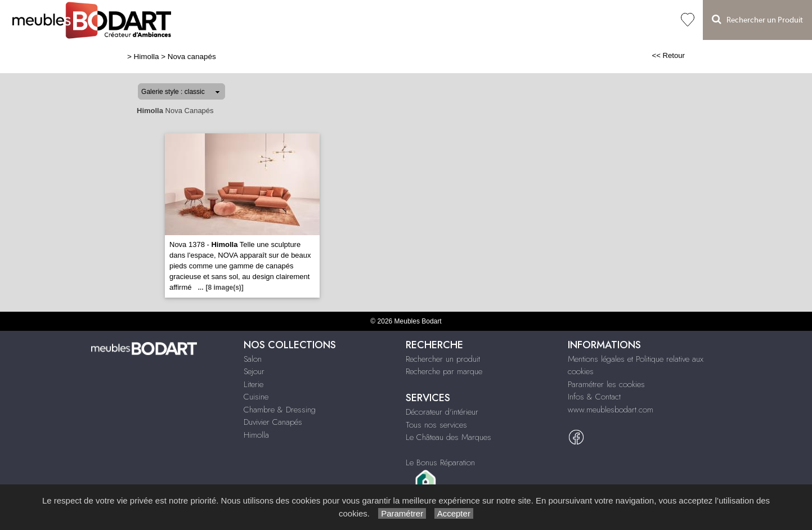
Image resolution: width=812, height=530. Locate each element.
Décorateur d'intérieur (442, 412)
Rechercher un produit (443, 359)
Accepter (454, 513)
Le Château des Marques (448, 437)
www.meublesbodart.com (611, 410)
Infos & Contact (594, 397)
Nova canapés (192, 57)
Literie (254, 384)
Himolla (147, 57)
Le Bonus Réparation (440, 462)
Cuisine (256, 397)
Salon (253, 359)
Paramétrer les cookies (606, 384)
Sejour (254, 371)
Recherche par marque (444, 371)
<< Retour (668, 55)
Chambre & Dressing (280, 410)
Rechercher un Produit (757, 19)
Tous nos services (436, 425)
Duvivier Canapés (273, 422)
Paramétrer (402, 513)
